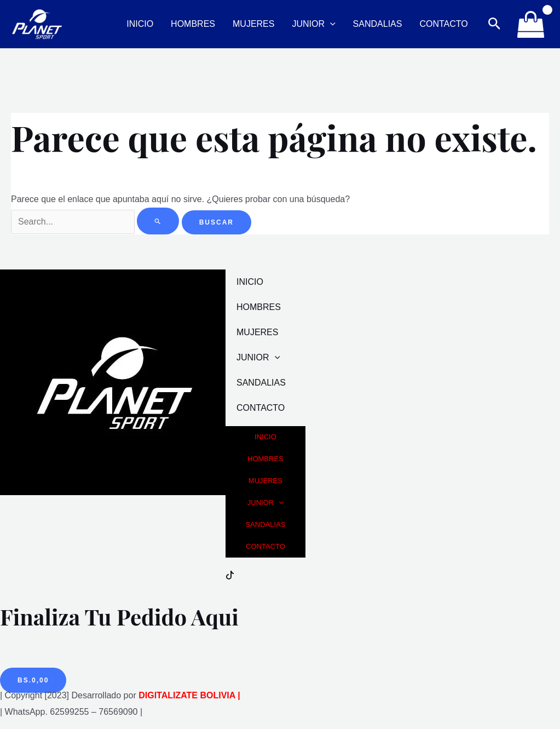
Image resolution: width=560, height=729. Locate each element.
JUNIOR (313, 24)
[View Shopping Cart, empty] (530, 24)
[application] (330, 24)
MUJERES (253, 24)
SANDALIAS (378, 24)
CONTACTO (443, 24)
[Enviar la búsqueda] (158, 221)
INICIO (140, 24)
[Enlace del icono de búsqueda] (495, 24)
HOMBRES (193, 24)
